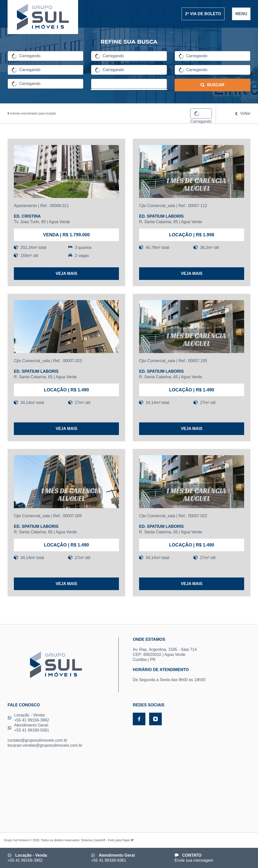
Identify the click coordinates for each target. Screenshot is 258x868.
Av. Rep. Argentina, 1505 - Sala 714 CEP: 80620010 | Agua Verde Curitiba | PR (192, 649)
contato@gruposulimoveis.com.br (38, 740)
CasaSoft (99, 840)
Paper (128, 840)
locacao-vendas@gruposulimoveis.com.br (45, 745)
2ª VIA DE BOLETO (203, 14)
